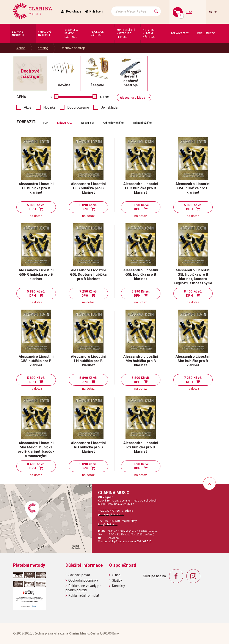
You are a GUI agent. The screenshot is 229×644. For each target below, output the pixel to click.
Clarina (21, 48)
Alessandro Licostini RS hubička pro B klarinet (141, 447)
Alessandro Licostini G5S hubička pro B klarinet (36, 361)
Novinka (49, 107)
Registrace (74, 11)
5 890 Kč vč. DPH (36, 207)
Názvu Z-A (88, 123)
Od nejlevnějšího (114, 123)
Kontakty (118, 586)
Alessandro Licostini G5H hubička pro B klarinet (193, 188)
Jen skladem (111, 107)
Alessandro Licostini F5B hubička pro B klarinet (88, 188)
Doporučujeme (78, 107)
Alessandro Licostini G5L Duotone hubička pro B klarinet (88, 274)
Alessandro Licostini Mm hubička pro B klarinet (141, 361)
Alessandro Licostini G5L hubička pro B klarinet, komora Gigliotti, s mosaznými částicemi (193, 279)
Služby (117, 580)
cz (211, 12)
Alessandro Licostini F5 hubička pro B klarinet (36, 188)
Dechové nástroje (73, 48)
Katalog (43, 48)
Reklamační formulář (84, 596)
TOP (45, 123)
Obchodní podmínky (83, 580)
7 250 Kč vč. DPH (88, 294)
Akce (28, 107)
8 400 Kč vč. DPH (193, 294)
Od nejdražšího (142, 123)
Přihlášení (96, 11)
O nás (116, 575)
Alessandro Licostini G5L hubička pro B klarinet (141, 274)
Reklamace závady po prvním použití (83, 588)
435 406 (104, 97)
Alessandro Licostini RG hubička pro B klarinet (88, 447)
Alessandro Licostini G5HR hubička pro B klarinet (36, 274)
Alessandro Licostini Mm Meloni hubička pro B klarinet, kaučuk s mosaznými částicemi (36, 451)
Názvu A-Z (64, 123)
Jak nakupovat (79, 575)
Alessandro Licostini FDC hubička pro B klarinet (141, 188)
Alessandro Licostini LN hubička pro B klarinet (88, 361)
